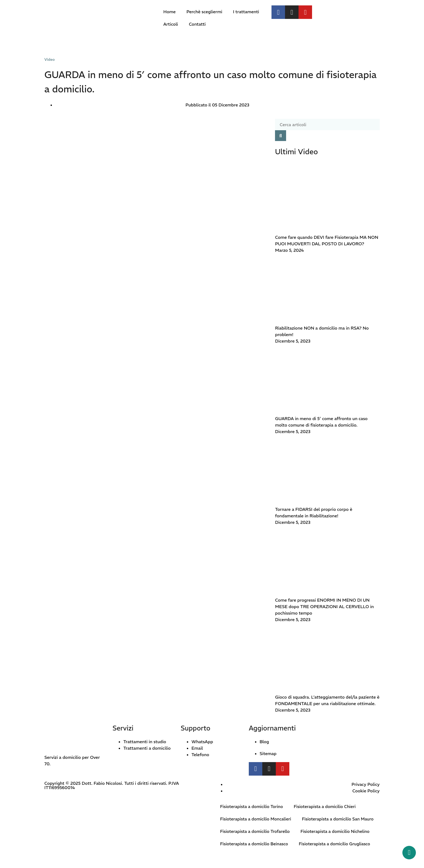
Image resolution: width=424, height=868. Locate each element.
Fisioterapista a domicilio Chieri (327, 807)
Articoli (171, 24)
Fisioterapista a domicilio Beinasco (255, 856)
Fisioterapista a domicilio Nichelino (338, 844)
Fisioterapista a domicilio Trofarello (256, 844)
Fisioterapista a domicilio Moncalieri (257, 819)
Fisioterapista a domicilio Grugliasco (337, 856)
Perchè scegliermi (204, 12)
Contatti (197, 24)
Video (49, 59)
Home (169, 12)
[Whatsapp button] (409, 853)
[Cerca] (281, 136)
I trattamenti (246, 12)
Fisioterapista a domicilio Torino (252, 807)
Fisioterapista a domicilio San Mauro (257, 832)
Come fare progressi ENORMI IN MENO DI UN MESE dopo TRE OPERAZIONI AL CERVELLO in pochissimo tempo (324, 606)
